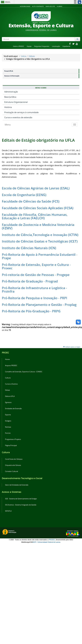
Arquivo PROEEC (11, 366)
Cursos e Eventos (11, 384)
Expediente (66, 46)
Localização (56, 46)
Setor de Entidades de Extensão (17, 485)
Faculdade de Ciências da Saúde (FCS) (31, 201)
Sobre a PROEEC (19, 46)
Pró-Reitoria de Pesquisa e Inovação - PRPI (35, 298)
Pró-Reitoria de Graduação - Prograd (30, 281)
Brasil (5, 2)
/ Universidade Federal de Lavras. (49, 542)
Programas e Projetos (13, 439)
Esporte (8, 415)
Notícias (8, 427)
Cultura (8, 378)
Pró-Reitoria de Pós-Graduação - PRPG (31, 311)
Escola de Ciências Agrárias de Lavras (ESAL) (36, 188)
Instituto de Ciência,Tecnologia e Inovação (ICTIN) (40, 235)
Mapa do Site (50, 6)
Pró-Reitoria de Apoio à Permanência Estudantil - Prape (40, 256)
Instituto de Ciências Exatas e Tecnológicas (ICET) (40, 241)
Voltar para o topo (72, 347)
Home (7, 359)
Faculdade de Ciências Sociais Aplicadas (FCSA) (38, 208)
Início (24, 56)
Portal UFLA (9, 71)
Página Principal (11, 445)
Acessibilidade (25, 6)
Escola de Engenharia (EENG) (24, 195)
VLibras (60, 6)
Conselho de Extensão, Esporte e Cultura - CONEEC (24, 372)
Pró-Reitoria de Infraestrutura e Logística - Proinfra (34, 290)
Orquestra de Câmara (13, 465)
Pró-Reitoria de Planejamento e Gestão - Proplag (39, 305)
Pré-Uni (8, 433)
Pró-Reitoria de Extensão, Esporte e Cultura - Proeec (36, 266)
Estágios (8, 421)
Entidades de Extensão (13, 409)
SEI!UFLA (8, 511)
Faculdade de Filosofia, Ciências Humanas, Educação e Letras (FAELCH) (35, 216)
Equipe (29, 46)
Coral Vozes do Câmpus (14, 459)
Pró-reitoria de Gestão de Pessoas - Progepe (36, 275)
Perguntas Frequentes (42, 46)
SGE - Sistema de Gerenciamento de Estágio (21, 499)
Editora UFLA (10, 396)
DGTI (35, 542)
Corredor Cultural (12, 471)
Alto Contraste (38, 6)
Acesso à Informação (12, 76)
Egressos (8, 402)
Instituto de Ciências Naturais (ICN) (29, 248)
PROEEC (52, 540)
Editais (32, 56)
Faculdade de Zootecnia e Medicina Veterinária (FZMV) (38, 226)
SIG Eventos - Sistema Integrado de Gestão (21, 505)
